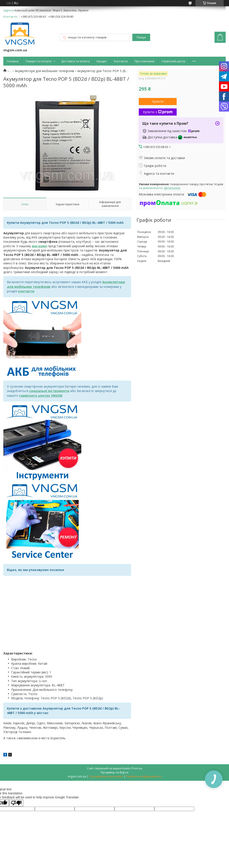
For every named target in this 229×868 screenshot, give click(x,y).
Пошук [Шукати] (141, 37)
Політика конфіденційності (144, 776)
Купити (158, 101)
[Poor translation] (16, 803)
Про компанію (145, 61)
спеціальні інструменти (49, 391)
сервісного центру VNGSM (41, 396)
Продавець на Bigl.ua (114, 772)
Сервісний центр (173, 61)
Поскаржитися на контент (106, 776)
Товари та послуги (38, 61)
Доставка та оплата (76, 61)
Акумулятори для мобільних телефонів (45, 71)
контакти (26, 291)
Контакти (121, 61)
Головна (13, 61)
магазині (39, 246)
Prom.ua (137, 768)
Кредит (102, 61)
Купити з (158, 112)
